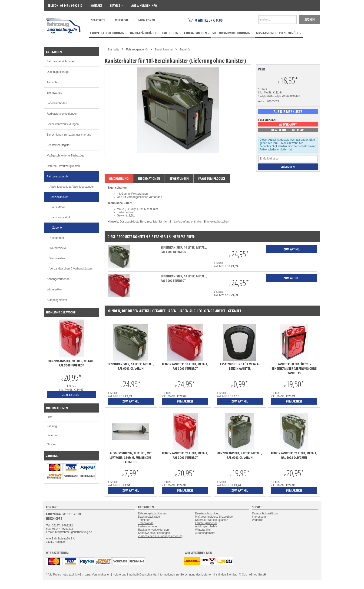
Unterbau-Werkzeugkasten (63, 166)
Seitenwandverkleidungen (63, 124)
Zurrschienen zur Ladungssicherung (69, 135)
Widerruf (257, 520)
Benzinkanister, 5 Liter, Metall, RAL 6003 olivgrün (240, 455)
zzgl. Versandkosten (287, 96)
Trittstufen (53, 82)
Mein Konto (147, 20)
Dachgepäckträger (58, 72)
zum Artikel (131, 401)
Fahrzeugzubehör (137, 50)
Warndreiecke (58, 248)
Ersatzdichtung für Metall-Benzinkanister (240, 366)
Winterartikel (55, 290)
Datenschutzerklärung (266, 513)
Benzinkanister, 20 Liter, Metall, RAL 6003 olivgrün (294, 455)
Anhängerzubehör (58, 279)
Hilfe (50, 417)
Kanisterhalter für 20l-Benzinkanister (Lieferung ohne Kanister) (294, 368)
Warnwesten (57, 258)
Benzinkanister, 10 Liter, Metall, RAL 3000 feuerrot (184, 278)
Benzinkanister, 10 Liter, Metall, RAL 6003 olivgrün (184, 250)
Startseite (98, 20)
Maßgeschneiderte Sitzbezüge (66, 156)
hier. (234, 575)
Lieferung (53, 435)
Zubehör (185, 50)
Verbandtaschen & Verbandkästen (71, 269)
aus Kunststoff (61, 217)
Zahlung (52, 426)
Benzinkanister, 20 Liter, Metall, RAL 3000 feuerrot (185, 455)
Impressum (259, 517)
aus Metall (59, 207)
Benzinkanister (164, 50)
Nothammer (57, 238)
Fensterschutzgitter (59, 145)
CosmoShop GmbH (254, 575)
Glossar (51, 444)
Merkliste (122, 20)
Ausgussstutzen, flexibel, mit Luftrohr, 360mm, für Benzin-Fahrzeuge (131, 458)
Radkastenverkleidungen (62, 114)
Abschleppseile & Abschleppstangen (72, 187)
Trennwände (54, 93)
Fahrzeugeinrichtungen (61, 61)
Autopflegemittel (57, 300)
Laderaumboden (57, 103)
